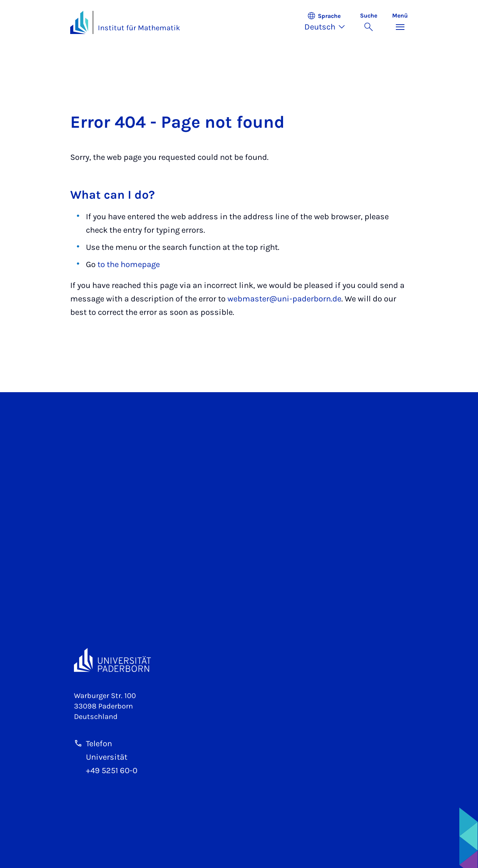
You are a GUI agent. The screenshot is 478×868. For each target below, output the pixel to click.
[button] (328, 22)
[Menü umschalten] (400, 22)
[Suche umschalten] (369, 22)
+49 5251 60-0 (112, 771)
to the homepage (129, 264)
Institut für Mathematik (139, 28)
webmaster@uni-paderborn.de (284, 299)
